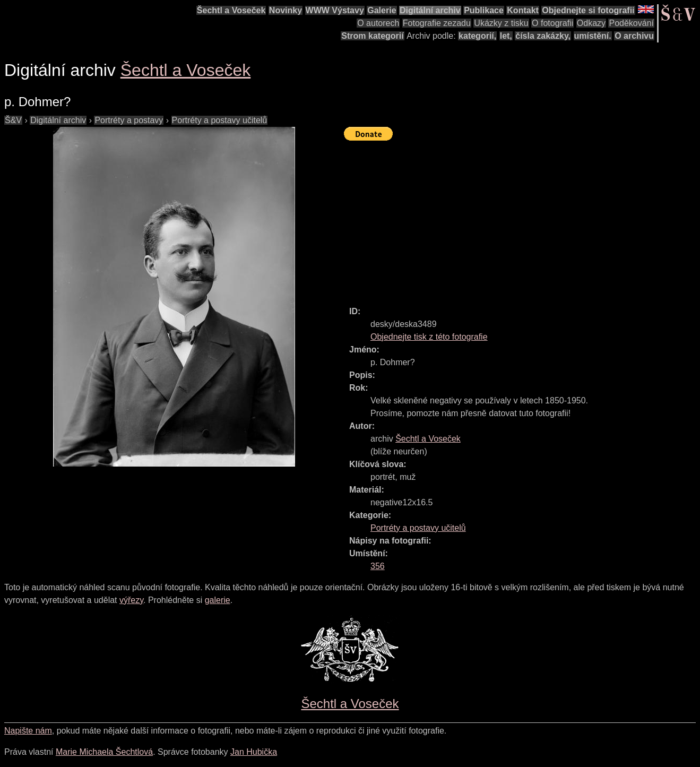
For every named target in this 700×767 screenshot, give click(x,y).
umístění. (593, 36)
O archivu (634, 36)
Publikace (484, 10)
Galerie (382, 10)
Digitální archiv (430, 10)
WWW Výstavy (335, 10)
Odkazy (591, 23)
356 (378, 566)
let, (506, 36)
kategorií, (477, 36)
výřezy (131, 600)
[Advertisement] (522, 219)
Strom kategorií (372, 36)
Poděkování (631, 23)
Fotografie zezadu (437, 23)
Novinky (286, 10)
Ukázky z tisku (501, 23)
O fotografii (552, 23)
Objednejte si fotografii (588, 10)
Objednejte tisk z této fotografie (429, 337)
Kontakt (523, 10)
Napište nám (28, 731)
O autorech (378, 23)
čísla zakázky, (543, 36)
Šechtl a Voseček (231, 10)
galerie (218, 600)
